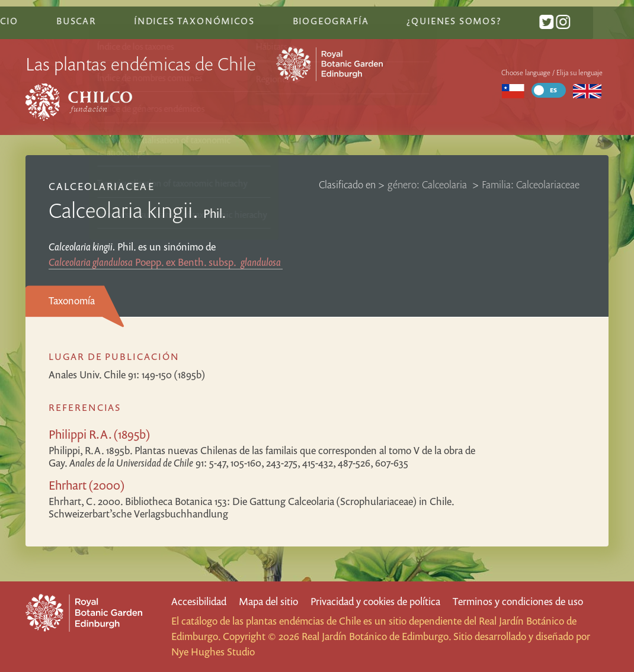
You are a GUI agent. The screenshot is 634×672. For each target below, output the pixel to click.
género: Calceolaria (428, 176)
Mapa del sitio (268, 601)
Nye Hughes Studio (213, 652)
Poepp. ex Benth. (166, 253)
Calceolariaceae (102, 177)
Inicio (42, 14)
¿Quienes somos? (493, 14)
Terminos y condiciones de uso (518, 601)
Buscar (116, 14)
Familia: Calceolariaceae (531, 176)
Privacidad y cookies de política (375, 601)
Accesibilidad (199, 601)
